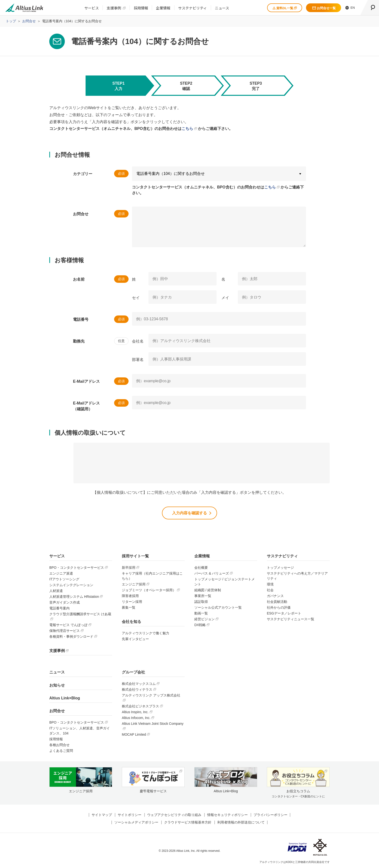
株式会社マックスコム (139, 683)
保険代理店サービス (65, 630)
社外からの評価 (279, 606)
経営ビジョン (204, 618)
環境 (270, 583)
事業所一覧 (203, 595)
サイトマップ (102, 814)
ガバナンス (275, 595)
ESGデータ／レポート (284, 612)
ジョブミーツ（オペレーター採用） (149, 589)
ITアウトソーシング (64, 578)
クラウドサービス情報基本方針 (188, 821)
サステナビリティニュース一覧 (291, 618)
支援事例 (114, 8)
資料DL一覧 (285, 8)
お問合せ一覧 (324, 8)
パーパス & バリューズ (212, 572)
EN (350, 8)
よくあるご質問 (61, 750)
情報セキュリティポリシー (227, 814)
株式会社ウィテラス (137, 688)
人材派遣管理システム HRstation (74, 596)
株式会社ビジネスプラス (140, 705)
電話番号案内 (59, 607)
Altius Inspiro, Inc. (135, 711)
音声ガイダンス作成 (65, 601)
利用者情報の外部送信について (241, 821)
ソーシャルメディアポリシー (136, 821)
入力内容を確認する (189, 512)
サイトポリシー (130, 814)
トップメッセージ (280, 567)
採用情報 (141, 8)
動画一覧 (201, 612)
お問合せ (57, 710)
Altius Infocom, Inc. (136, 717)
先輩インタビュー (135, 638)
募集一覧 (129, 606)
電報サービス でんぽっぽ (68, 624)
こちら (187, 129)
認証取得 (201, 601)
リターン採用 (132, 601)
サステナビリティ (193, 8)
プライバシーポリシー (270, 814)
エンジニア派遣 (61, 572)
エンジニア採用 (134, 583)
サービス (92, 8)
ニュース (222, 8)
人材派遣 (56, 590)
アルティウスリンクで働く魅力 (146, 632)
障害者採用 (130, 595)
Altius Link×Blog (65, 697)
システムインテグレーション (71, 584)
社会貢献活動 (277, 601)
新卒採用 (129, 567)
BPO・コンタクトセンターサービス (77, 567)
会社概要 (201, 567)
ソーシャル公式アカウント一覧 (218, 606)
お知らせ (57, 684)
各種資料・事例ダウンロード (71, 636)
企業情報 (163, 8)
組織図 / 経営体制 (208, 589)
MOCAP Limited (134, 733)
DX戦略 (200, 624)
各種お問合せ (59, 744)
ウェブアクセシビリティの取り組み (174, 814)
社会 (270, 589)
